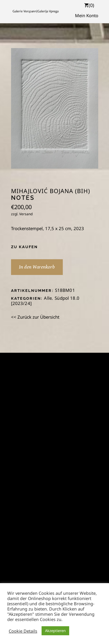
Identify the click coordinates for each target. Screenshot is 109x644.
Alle (48, 298)
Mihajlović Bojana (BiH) (51, 191)
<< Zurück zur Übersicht (35, 317)
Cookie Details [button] (23, 631)
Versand (26, 214)
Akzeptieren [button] (55, 631)
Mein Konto (87, 15)
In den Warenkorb (37, 267)
